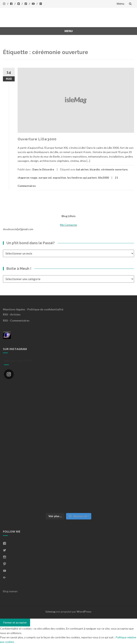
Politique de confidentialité (45, 309)
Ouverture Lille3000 (37, 139)
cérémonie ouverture (114, 169)
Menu (120, 4)
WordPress (84, 611)
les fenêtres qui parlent (82, 178)
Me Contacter (69, 225)
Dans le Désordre (43, 169)
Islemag (51, 611)
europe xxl (45, 178)
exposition (59, 178)
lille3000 (103, 178)
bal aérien (82, 169)
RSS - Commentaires (16, 320)
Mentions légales (14, 309)
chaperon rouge (27, 178)
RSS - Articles (12, 314)
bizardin (95, 169)
